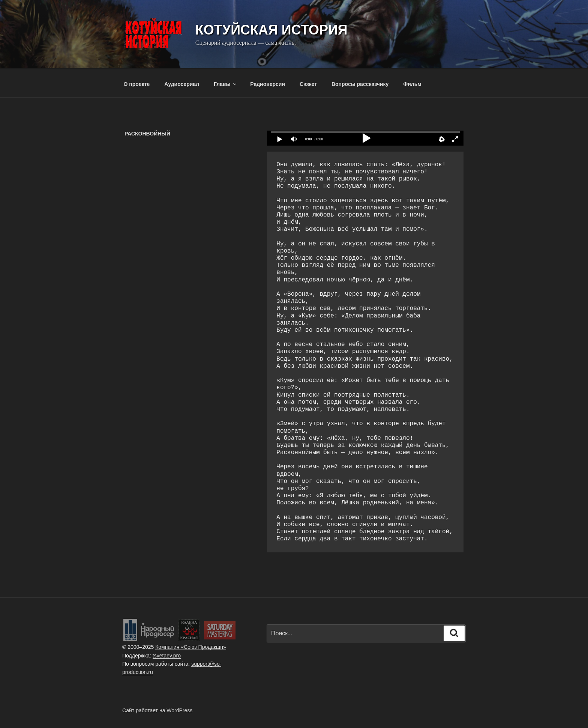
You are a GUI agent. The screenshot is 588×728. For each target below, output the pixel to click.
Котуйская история (271, 30)
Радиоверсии (268, 84)
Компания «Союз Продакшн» (191, 647)
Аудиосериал (182, 84)
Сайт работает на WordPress (157, 710)
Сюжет (308, 84)
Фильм (412, 84)
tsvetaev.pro (167, 656)
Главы (226, 84)
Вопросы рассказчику (360, 84)
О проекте (137, 84)
